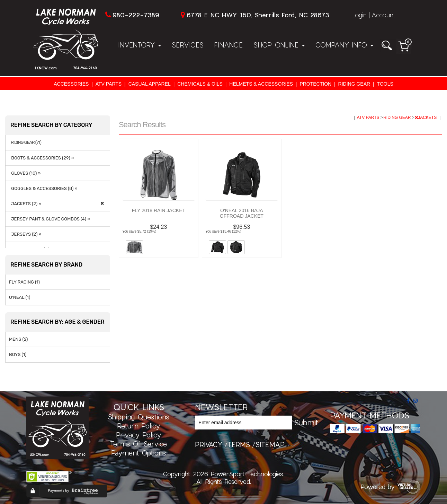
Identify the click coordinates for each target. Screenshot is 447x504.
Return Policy (138, 426)
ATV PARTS (109, 84)
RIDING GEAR (354, 84)
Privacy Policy (138, 435)
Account (383, 15)
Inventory (140, 45)
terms (239, 444)
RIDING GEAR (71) (26, 142)
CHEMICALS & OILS (200, 84)
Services (187, 45)
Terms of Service (138, 444)
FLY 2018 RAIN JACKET (159, 210)
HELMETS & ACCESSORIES (261, 84)
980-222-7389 (136, 15)
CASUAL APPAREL (150, 84)
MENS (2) (19, 339)
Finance (228, 45)
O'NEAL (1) (20, 297)
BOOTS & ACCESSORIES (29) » (42, 158)
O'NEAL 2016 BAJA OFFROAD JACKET (242, 213)
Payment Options (138, 453)
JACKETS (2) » (25, 204)
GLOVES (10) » (25, 173)
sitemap (270, 444)
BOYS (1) (18, 354)
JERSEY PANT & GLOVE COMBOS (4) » (50, 219)
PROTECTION (315, 84)
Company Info (344, 45)
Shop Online (279, 45)
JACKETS (426, 118)
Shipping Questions (138, 417)
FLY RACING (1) (24, 282)
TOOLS (385, 84)
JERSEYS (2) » (25, 234)
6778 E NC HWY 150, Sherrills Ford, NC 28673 (258, 15)
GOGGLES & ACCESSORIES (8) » (43, 188)
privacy (209, 444)
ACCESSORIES (71, 84)
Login (359, 15)
